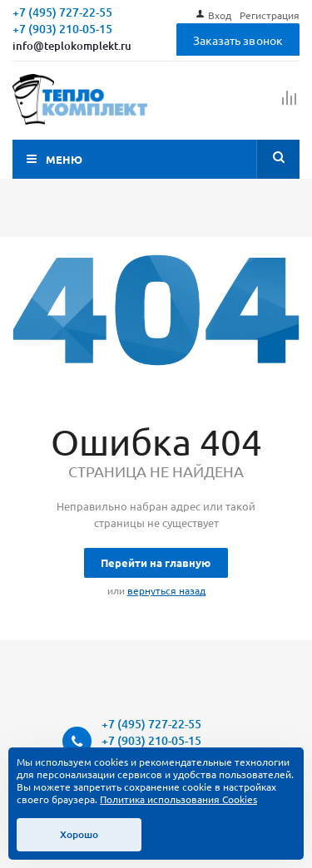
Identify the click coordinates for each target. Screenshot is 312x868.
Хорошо (79, 834)
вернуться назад (166, 590)
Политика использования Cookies (178, 799)
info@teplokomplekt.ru (72, 46)
